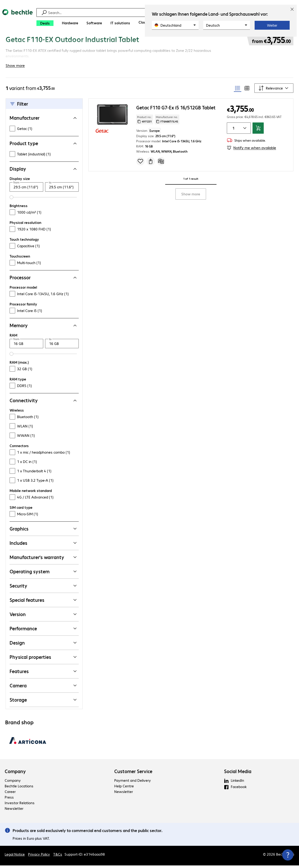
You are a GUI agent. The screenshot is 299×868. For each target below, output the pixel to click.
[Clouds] (144, 22)
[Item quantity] (233, 131)
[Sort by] (274, 91)
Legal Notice (15, 857)
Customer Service (133, 774)
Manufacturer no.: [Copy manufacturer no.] (167, 122)
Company (15, 774)
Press (9, 800)
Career (10, 794)
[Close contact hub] (288, 855)
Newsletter (14, 811)
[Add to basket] (258, 131)
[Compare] (161, 164)
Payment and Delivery (133, 783)
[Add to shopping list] (140, 164)
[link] (122, 41)
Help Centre (124, 788)
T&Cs (58, 857)
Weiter (272, 25)
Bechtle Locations (19, 788)
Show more (191, 196)
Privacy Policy (39, 857)
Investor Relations (20, 805)
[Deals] (45, 23)
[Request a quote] (151, 164)
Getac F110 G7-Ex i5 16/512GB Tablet (176, 110)
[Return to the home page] (18, 19)
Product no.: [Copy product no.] (145, 122)
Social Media (238, 774)
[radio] (238, 91)
